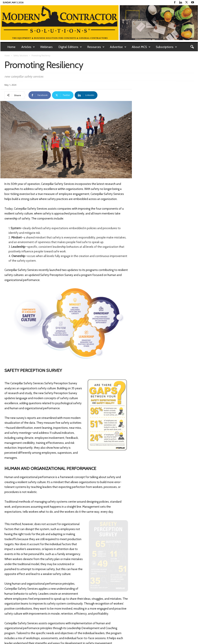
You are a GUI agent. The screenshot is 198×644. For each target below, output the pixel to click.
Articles (28, 47)
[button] (192, 47)
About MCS (141, 47)
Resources (96, 47)
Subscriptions (166, 47)
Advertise (118, 47)
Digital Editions (70, 47)
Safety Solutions (21, 56)
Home (11, 47)
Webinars (46, 47)
